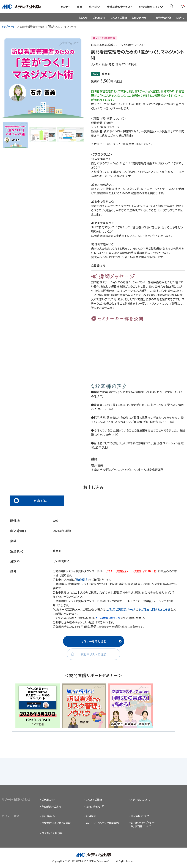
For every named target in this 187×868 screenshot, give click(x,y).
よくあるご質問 (119, 18)
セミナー (66, 7)
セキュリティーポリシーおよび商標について (143, 824)
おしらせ (83, 18)
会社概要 (47, 816)
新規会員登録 (164, 18)
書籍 (80, 7)
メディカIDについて (141, 800)
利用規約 (91, 816)
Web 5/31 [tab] (40, 500)
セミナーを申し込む (93, 641)
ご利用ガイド (99, 18)
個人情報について (140, 816)
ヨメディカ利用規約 (52, 833)
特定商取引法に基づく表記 (56, 823)
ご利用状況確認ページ (121, 609)
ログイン (181, 18)
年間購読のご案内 (51, 807)
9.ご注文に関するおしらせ (155, 609)
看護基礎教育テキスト (120, 7)
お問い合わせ (139, 18)
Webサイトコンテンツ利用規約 (102, 823)
